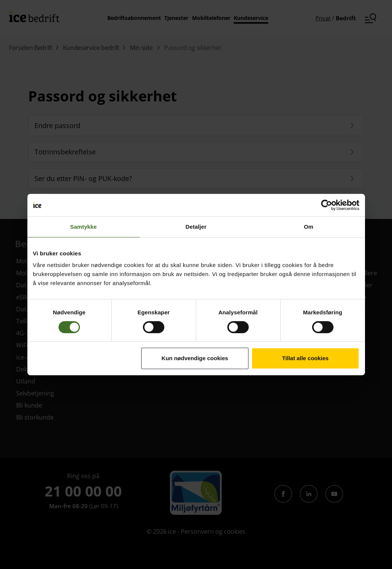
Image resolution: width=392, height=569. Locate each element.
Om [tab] (309, 227)
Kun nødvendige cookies (195, 358)
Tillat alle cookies (305, 358)
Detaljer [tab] (196, 227)
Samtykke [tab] (83, 227)
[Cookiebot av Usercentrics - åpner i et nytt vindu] (327, 205)
